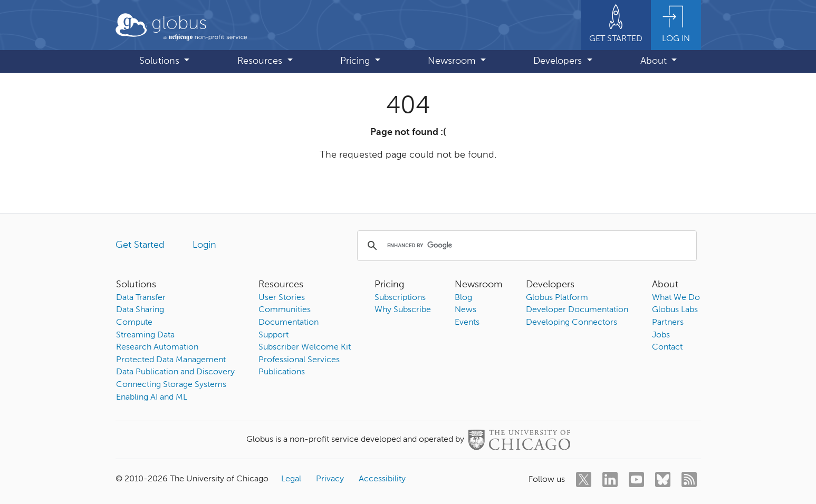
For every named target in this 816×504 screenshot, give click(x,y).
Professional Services (299, 360)
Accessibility (382, 479)
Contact (667, 347)
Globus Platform (557, 298)
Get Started (140, 245)
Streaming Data (145, 335)
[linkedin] (610, 479)
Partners (668, 323)
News (465, 310)
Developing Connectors (572, 323)
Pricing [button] (356, 61)
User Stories (282, 298)
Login (204, 245)
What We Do (676, 298)
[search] (525, 246)
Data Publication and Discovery (175, 372)
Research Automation (157, 347)
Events (467, 323)
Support (273, 335)
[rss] (689, 479)
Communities (285, 310)
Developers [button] (559, 61)
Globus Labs (675, 310)
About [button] (655, 61)
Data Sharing (140, 310)
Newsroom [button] (453, 61)
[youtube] (636, 479)
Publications (282, 372)
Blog (463, 298)
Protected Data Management (171, 360)
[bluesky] (663, 479)
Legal (291, 479)
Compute (134, 323)
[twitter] (584, 479)
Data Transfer (141, 298)
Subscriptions (400, 298)
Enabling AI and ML (152, 398)
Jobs (661, 335)
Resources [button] (261, 61)
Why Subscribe (403, 310)
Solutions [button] (161, 61)
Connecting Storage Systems (171, 385)
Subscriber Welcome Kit (305, 347)
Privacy (330, 479)
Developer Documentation (577, 310)
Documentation (289, 323)
